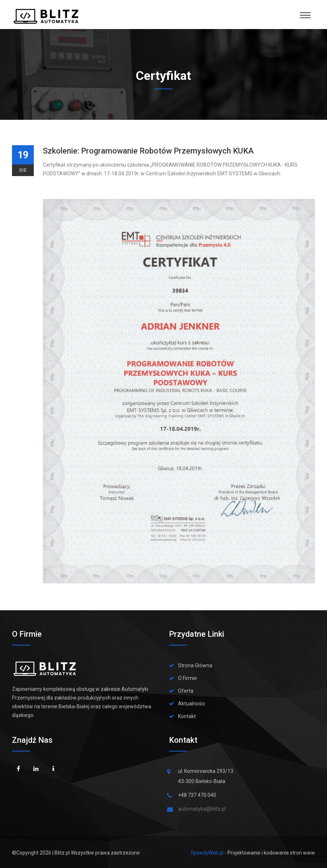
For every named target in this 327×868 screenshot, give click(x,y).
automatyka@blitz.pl (202, 809)
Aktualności (191, 704)
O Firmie (187, 678)
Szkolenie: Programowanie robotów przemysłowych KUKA (148, 151)
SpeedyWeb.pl (207, 853)
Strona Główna (195, 665)
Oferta (186, 691)
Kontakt (187, 716)
